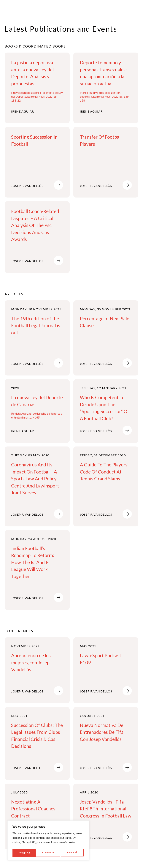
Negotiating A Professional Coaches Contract (33, 809)
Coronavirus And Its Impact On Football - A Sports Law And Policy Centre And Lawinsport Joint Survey (35, 479)
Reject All (49, 853)
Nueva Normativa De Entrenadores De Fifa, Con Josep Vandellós (102, 732)
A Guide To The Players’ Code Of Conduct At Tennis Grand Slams (104, 472)
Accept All (73, 853)
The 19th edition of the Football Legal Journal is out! (36, 325)
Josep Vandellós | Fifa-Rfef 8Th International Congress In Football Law (106, 809)
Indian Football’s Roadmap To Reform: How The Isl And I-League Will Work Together (33, 562)
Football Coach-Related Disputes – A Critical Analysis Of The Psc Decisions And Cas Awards (35, 225)
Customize (24, 853)
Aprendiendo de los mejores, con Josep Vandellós (31, 662)
